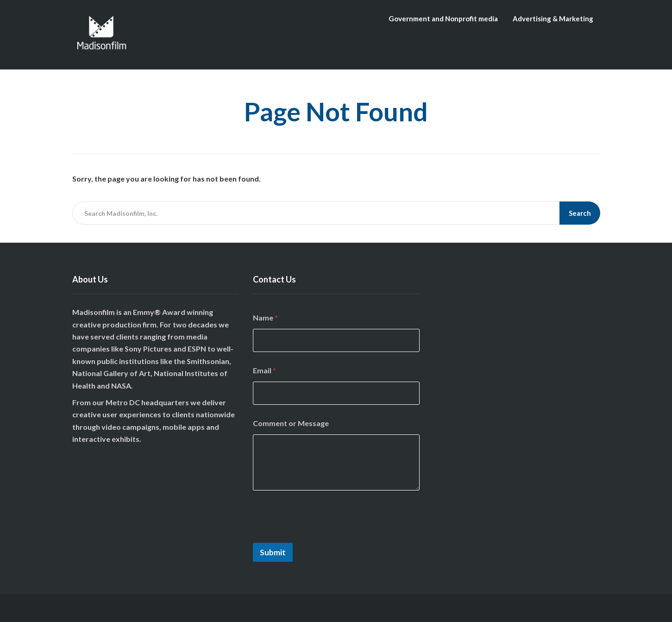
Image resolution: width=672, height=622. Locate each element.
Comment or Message (291, 423)
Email (264, 370)
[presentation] (323, 537)
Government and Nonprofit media (443, 19)
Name (265, 317)
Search (580, 213)
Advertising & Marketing (553, 19)
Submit (273, 552)
